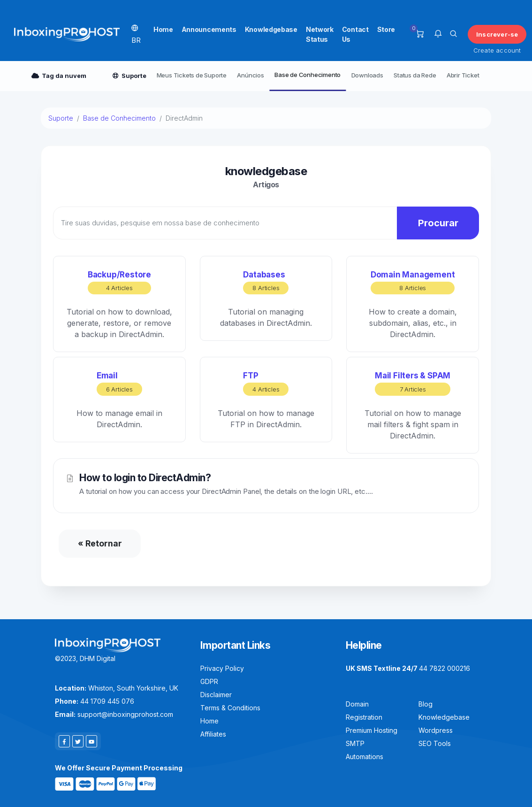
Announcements (209, 29)
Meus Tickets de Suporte (192, 75)
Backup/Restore (119, 282)
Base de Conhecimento (308, 75)
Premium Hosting (372, 730)
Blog (426, 704)
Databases (266, 282)
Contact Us (355, 34)
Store (386, 29)
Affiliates (213, 734)
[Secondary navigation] (266, 76)
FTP (266, 383)
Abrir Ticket (463, 75)
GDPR (209, 681)
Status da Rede (415, 75)
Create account (497, 50)
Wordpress (436, 730)
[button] (438, 34)
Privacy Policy (222, 668)
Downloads (367, 75)
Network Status (320, 34)
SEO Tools (435, 743)
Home (163, 29)
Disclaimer (216, 695)
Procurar (438, 223)
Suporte (61, 118)
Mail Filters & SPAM (413, 383)
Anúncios (250, 75)
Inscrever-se (497, 34)
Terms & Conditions (230, 708)
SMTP (355, 743)
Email (119, 383)
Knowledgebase (271, 29)
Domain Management (413, 282)
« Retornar (100, 543)
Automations (365, 757)
